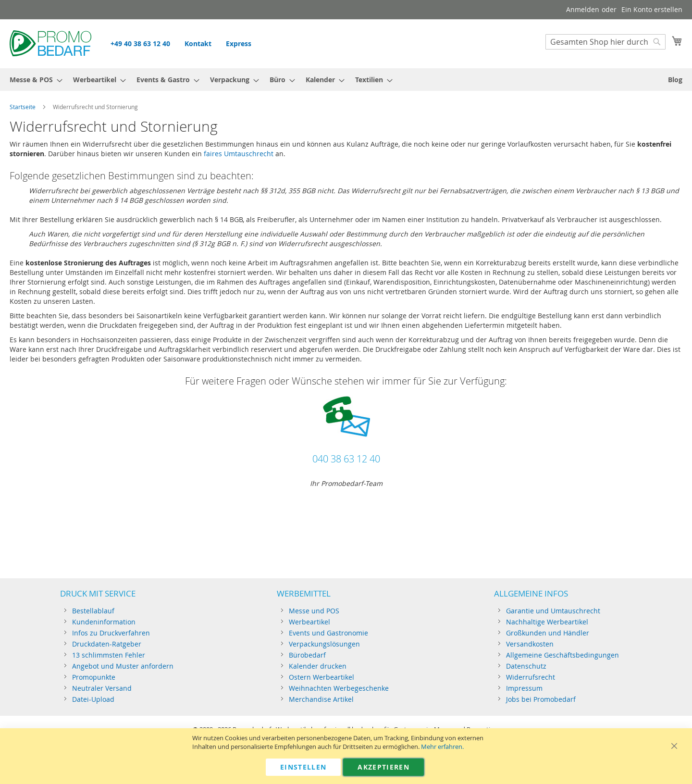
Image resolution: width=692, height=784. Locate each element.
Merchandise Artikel (321, 699)
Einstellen (303, 767)
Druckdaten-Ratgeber (107, 644)
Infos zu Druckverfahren (111, 633)
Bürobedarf (307, 655)
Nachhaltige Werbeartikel (547, 622)
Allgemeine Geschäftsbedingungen (562, 655)
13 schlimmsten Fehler (109, 655)
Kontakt (198, 44)
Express (239, 44)
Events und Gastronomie (328, 633)
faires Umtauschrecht (239, 154)
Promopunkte (94, 677)
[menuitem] (33, 80)
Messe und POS (314, 611)
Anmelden (583, 9)
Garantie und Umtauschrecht (553, 611)
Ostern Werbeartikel (321, 677)
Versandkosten (530, 644)
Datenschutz (526, 666)
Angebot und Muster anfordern (123, 666)
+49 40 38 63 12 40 (140, 44)
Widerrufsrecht (531, 677)
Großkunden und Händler (548, 633)
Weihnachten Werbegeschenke (339, 688)
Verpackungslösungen (324, 644)
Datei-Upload (93, 699)
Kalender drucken (318, 666)
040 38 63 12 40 (346, 459)
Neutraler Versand (102, 688)
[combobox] (605, 42)
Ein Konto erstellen (652, 9)
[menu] (346, 80)
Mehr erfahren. (442, 747)
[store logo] (50, 43)
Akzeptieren (383, 767)
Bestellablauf (93, 611)
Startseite (23, 107)
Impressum (524, 688)
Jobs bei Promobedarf (541, 699)
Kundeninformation (104, 622)
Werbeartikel (309, 622)
